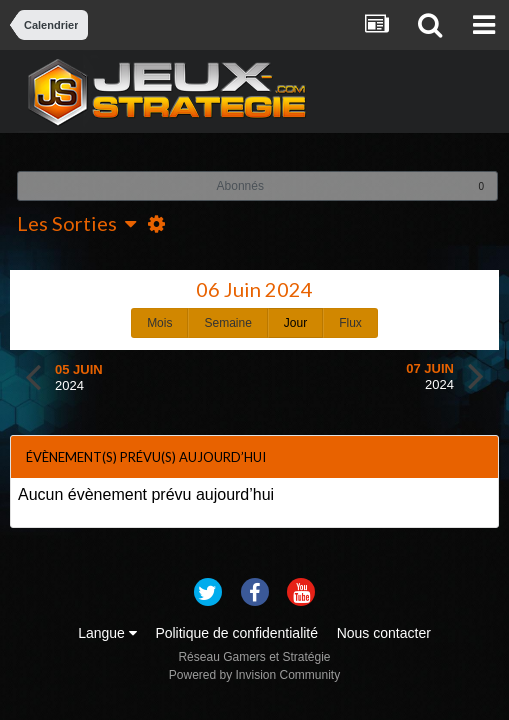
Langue (107, 633)
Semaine (227, 323)
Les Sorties (76, 223)
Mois (159, 323)
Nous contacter (384, 633)
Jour (295, 323)
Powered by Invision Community (254, 675)
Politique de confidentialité (236, 633)
